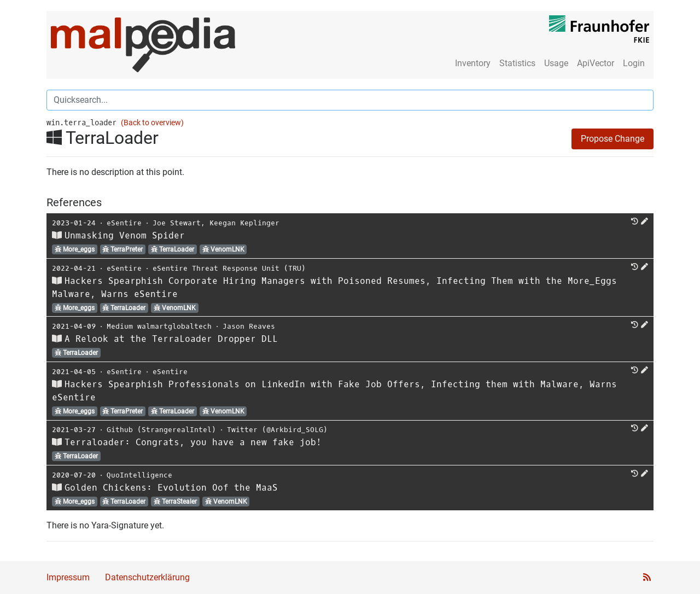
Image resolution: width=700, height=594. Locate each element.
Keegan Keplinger (244, 223)
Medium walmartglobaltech (159, 326)
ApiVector (596, 63)
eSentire (124, 223)
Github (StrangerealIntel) (161, 430)
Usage (556, 63)
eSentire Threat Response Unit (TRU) (229, 268)
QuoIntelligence (139, 475)
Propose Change (612, 139)
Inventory (473, 63)
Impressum (68, 577)
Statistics (517, 63)
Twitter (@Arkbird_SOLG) (277, 430)
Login (634, 63)
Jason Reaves (249, 326)
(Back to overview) (152, 123)
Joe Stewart (177, 223)
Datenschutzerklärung (147, 577)
